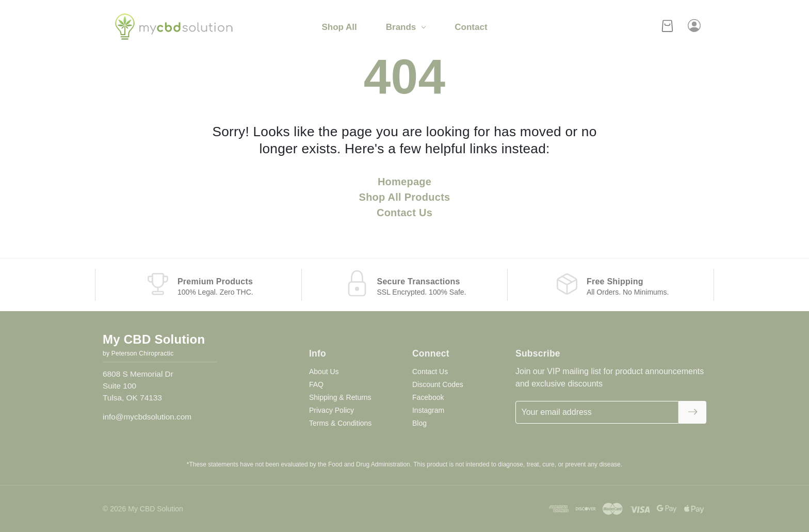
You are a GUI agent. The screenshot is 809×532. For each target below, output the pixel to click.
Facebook (428, 397)
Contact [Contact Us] (471, 27)
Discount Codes (438, 384)
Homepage (405, 182)
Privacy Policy (331, 410)
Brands (406, 27)
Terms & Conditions (340, 423)
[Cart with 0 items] (667, 27)
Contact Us (405, 213)
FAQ (316, 384)
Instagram (428, 410)
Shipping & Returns (340, 397)
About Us (324, 372)
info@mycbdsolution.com (147, 417)
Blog (419, 423)
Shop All (339, 27)
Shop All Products (405, 197)
